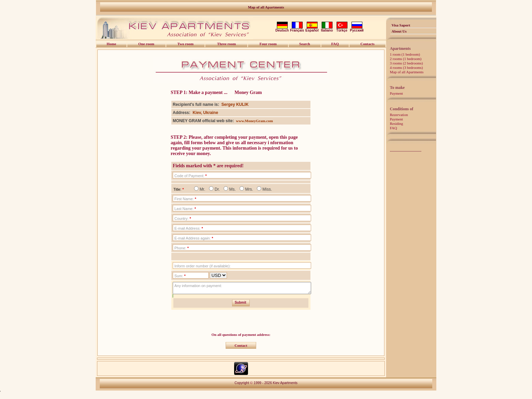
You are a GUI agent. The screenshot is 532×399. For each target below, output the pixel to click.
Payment (396, 93)
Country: (183, 218)
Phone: (182, 248)
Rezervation (399, 115)
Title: (179, 189)
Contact (241, 347)
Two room (186, 44)
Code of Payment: (191, 176)
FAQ (393, 128)
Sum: (180, 276)
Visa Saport (401, 25)
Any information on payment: (198, 286)
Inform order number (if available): (203, 266)
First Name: (185, 199)
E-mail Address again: (194, 238)
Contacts (367, 44)
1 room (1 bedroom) (405, 54)
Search (305, 44)
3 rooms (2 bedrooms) (406, 63)
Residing (396, 123)
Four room (268, 44)
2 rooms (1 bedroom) (406, 59)
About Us (399, 31)
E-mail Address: (189, 228)
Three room (227, 44)
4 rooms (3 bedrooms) (406, 68)
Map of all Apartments (266, 7)
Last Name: (185, 209)
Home (111, 44)
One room (146, 44)
